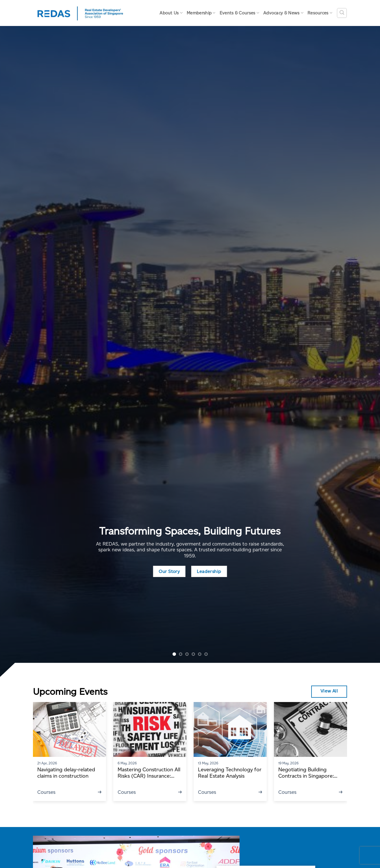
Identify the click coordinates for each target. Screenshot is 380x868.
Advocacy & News (283, 13)
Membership (201, 13)
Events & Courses (239, 13)
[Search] (342, 13)
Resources (320, 13)
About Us (171, 13)
